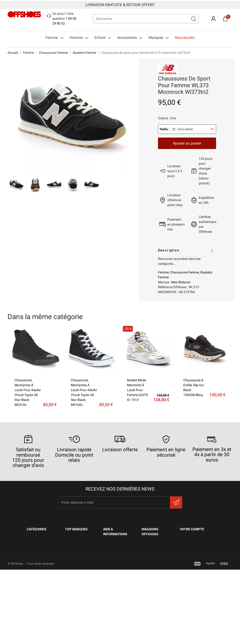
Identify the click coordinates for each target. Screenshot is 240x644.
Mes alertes (190, 590)
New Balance (181, 281)
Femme (163, 271)
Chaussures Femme (185, 271)
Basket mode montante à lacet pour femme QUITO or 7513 (138, 389)
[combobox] (187, 128)
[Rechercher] (146, 18)
